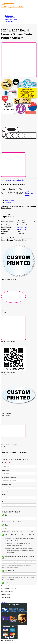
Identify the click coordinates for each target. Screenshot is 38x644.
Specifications (9, 201)
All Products (9, 16)
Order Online (20, 180)
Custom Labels (10, 18)
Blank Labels (9, 21)
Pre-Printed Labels (11, 19)
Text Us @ (8, 600)
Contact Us (9, 202)
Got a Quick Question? (8, 180)
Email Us (4, 602)
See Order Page (22, 227)
